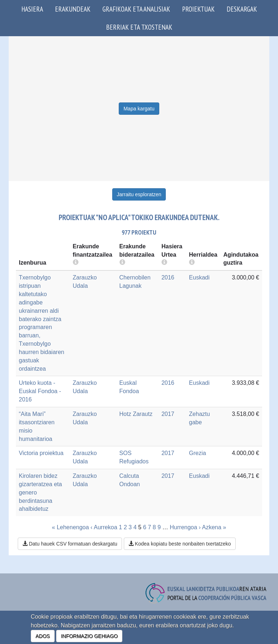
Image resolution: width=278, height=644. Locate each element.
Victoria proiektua (41, 453)
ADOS (43, 636)
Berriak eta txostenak (139, 27)
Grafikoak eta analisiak (136, 9)
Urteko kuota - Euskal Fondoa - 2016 (40, 391)
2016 (168, 277)
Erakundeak (73, 9)
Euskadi (199, 277)
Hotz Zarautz (136, 414)
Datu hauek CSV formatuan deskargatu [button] (70, 544)
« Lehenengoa (70, 527)
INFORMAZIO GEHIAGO (89, 636)
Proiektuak (198, 9)
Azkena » (214, 527)
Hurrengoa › (185, 527)
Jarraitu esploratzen (139, 194)
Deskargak (242, 9)
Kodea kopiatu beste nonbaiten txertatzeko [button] (180, 544)
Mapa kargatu (139, 109)
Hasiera (32, 9)
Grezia (197, 453)
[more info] (164, 263)
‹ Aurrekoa (104, 527)
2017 (168, 414)
